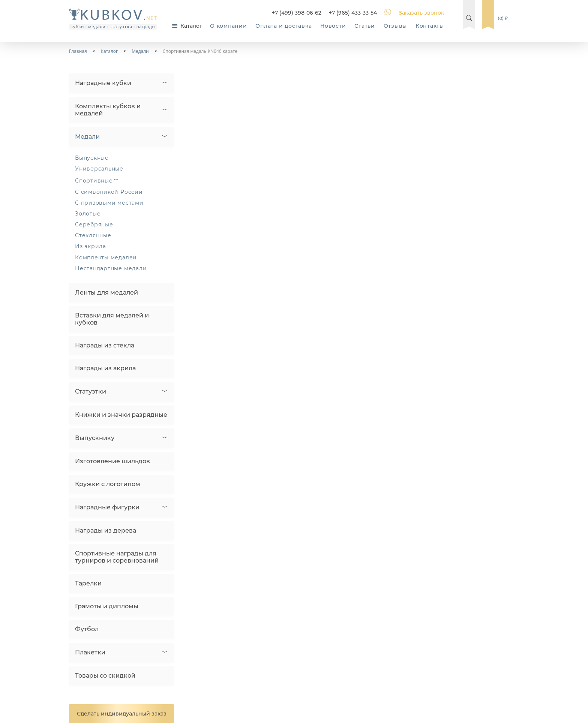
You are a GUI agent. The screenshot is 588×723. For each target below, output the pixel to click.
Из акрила (91, 246)
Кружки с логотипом (108, 484)
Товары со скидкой (105, 676)
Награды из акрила (105, 368)
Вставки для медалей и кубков (112, 319)
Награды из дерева (106, 531)
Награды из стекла (105, 345)
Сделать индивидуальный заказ (122, 714)
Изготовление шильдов (112, 461)
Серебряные (94, 225)
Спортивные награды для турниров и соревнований (117, 557)
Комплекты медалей (106, 257)
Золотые (88, 214)
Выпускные (92, 158)
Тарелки (88, 583)
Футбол (87, 629)
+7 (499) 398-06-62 (297, 13)
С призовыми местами (109, 203)
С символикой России (109, 192)
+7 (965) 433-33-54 (353, 13)
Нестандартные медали (111, 268)
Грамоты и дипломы (107, 606)
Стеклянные (93, 235)
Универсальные (99, 169)
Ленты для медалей (106, 293)
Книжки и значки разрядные (121, 415)
